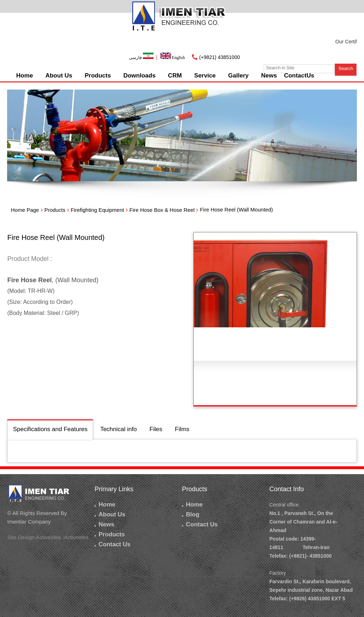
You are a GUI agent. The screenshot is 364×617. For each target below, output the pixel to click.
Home (24, 76)
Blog (191, 514)
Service (205, 76)
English (173, 58)
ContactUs (299, 76)
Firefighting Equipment (97, 210)
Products (98, 76)
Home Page (25, 210)
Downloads (140, 76)
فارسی (142, 58)
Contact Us (113, 544)
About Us (59, 76)
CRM (175, 76)
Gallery (239, 76)
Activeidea (76, 537)
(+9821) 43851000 (220, 57)
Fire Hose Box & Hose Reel (162, 210)
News (269, 76)
